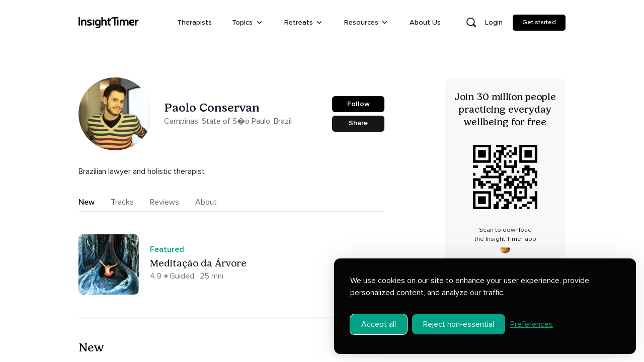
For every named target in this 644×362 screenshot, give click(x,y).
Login (494, 22)
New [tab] (87, 202)
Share (358, 123)
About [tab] (206, 202)
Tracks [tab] (122, 202)
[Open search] (471, 23)
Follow (358, 104)
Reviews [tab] (165, 202)
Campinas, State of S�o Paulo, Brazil (228, 121)
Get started (539, 22)
